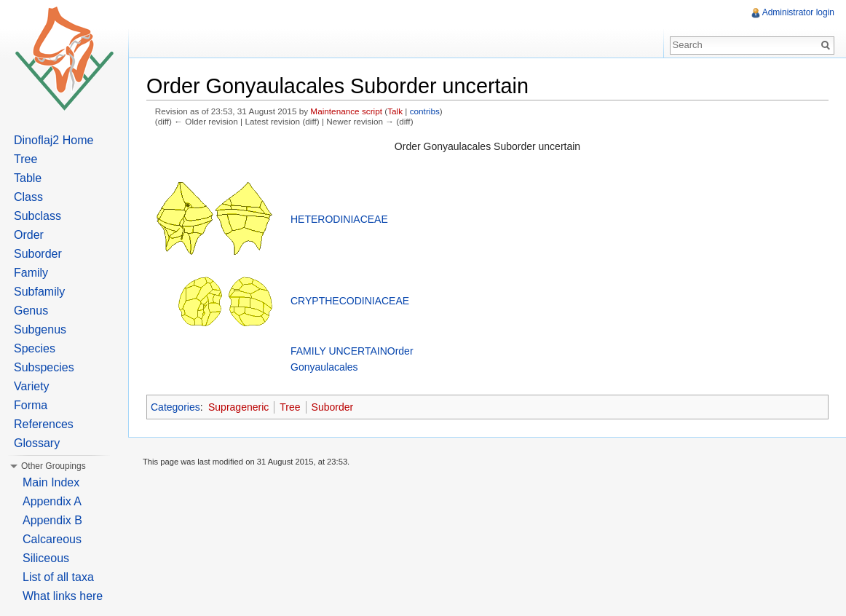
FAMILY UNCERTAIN (339, 351)
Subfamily (39, 292)
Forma (31, 405)
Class (28, 197)
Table (28, 178)
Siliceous (46, 558)
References (44, 424)
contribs (425, 111)
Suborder (333, 407)
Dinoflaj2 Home (54, 140)
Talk (395, 111)
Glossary (37, 443)
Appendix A (52, 501)
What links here (63, 596)
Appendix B (52, 520)
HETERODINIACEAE (339, 219)
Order (29, 235)
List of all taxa (58, 577)
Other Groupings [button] (54, 466)
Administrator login (798, 12)
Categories (175, 407)
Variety (32, 386)
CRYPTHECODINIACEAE (350, 301)
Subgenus (40, 329)
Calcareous (52, 539)
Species (35, 348)
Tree (290, 407)
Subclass (37, 216)
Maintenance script (346, 111)
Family (31, 273)
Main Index (51, 482)
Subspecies (44, 367)
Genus (31, 311)
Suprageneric (238, 407)
